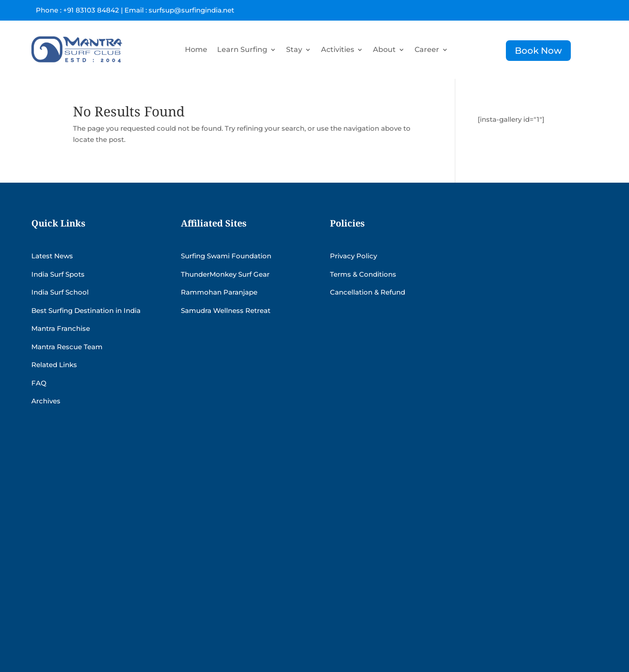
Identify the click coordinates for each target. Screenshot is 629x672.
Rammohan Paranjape (219, 292)
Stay (294, 49)
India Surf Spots (58, 274)
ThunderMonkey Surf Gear (225, 274)
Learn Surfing (242, 49)
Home (196, 49)
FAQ (39, 383)
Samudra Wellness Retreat (226, 310)
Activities (338, 49)
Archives (46, 401)
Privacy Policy (353, 256)
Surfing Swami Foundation (226, 256)
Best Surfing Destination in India (86, 310)
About (384, 49)
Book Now (538, 51)
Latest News (52, 256)
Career (427, 49)
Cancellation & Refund (368, 292)
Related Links (54, 365)
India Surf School (60, 292)
